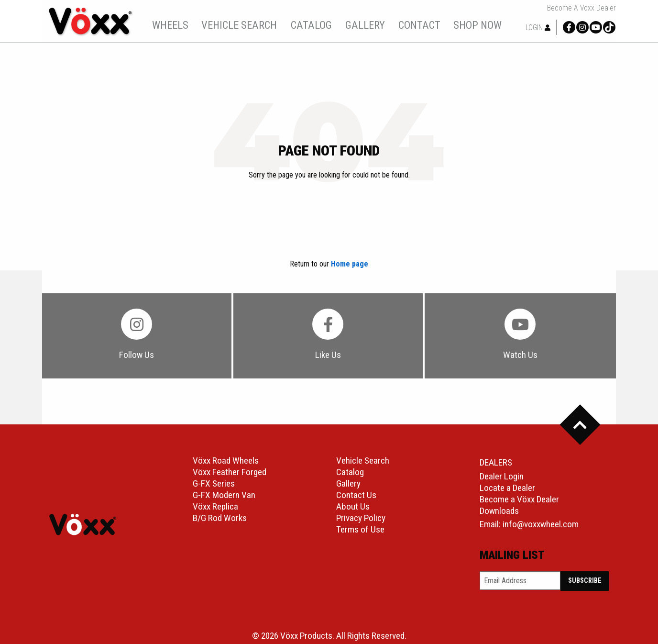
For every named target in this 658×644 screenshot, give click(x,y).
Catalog (350, 472)
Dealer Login (502, 476)
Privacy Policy (361, 518)
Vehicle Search (363, 461)
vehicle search (239, 25)
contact (419, 25)
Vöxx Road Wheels (226, 461)
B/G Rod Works (220, 518)
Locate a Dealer (507, 488)
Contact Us (356, 495)
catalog (311, 25)
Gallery (348, 483)
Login (538, 28)
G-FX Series (214, 483)
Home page (350, 264)
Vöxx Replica (215, 506)
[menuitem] (170, 25)
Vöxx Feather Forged (230, 472)
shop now (477, 25)
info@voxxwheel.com (541, 524)
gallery (365, 25)
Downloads (499, 511)
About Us (353, 506)
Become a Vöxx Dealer (581, 8)
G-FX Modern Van (224, 495)
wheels (170, 25)
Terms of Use (360, 529)
